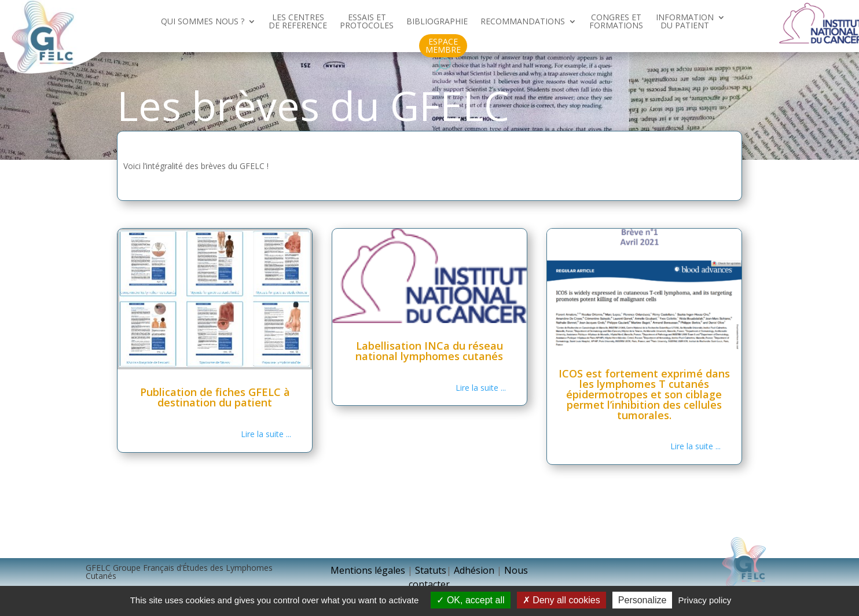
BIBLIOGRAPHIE (437, 22)
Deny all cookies (561, 600)
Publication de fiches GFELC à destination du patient (215, 397)
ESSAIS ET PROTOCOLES (367, 22)
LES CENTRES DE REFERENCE (298, 22)
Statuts (431, 570)
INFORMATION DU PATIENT (685, 22)
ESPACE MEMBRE (443, 46)
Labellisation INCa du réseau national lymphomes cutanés (429, 351)
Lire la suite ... (266, 434)
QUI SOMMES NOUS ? (203, 22)
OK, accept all (470, 600)
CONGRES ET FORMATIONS (616, 22)
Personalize (643, 600)
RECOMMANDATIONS (523, 22)
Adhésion (475, 570)
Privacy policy (705, 600)
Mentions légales (368, 570)
